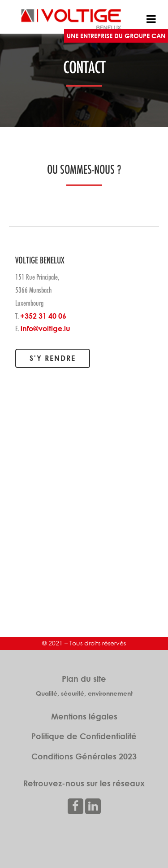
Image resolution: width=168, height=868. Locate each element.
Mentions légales (84, 716)
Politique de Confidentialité (84, 736)
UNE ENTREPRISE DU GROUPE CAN (116, 36)
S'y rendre (53, 358)
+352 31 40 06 (43, 316)
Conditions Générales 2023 (84, 756)
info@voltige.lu (45, 329)
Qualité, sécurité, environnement (84, 693)
